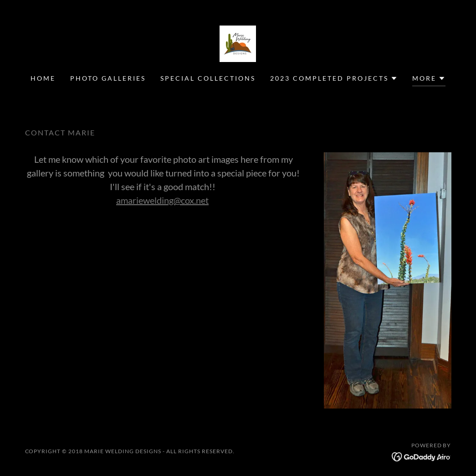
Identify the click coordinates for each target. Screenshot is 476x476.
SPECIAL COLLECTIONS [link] (208, 78)
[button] (334, 78)
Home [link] (43, 78)
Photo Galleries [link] (108, 78)
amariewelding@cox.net (162, 200)
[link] (238, 43)
